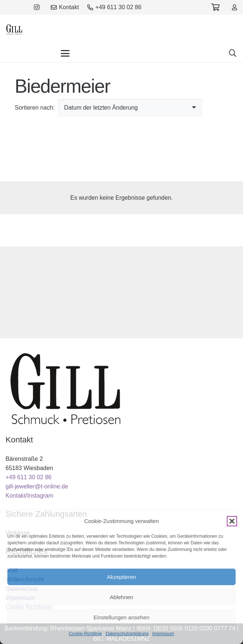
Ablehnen (121, 597)
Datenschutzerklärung (127, 634)
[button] (232, 521)
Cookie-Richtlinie (85, 634)
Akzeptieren (121, 577)
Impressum (163, 634)
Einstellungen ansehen (121, 617)
